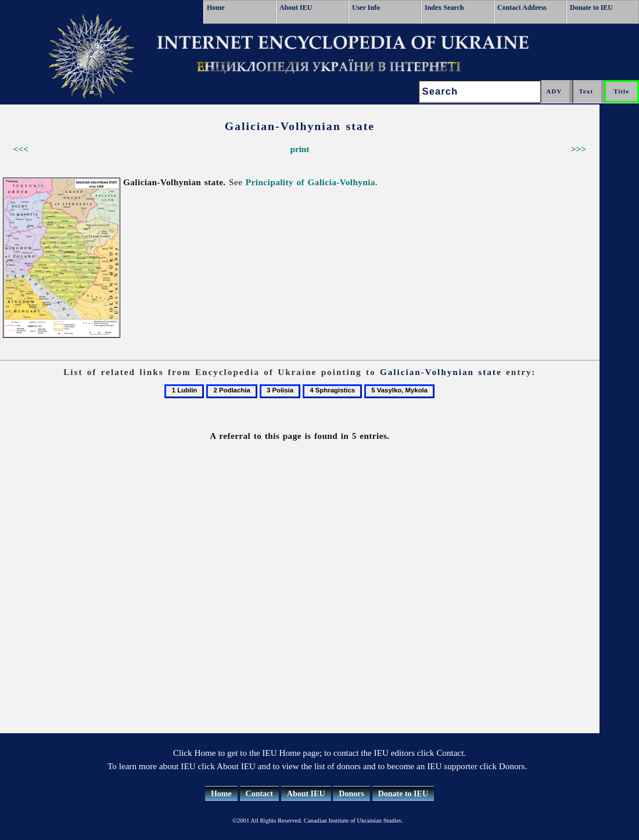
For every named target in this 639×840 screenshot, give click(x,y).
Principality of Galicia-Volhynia (310, 182)
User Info (366, 8)
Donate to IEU (591, 8)
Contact (259, 794)
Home (216, 8)
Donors (351, 794)
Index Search (444, 8)
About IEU (296, 8)
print (299, 149)
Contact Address (522, 8)
